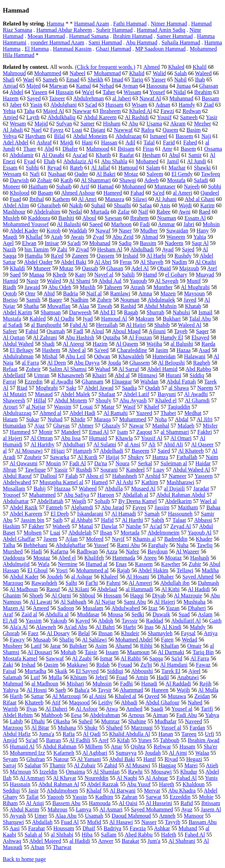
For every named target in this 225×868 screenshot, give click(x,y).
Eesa (76, 715)
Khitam (79, 677)
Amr (167, 149)
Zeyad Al (180, 526)
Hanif (150, 759)
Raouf (53, 589)
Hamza (160, 457)
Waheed (88, 489)
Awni (184, 212)
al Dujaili (174, 489)
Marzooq (13, 728)
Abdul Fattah (181, 382)
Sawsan (113, 218)
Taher (109, 92)
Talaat (179, 520)
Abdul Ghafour (162, 702)
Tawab (104, 306)
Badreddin (176, 539)
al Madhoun (45, 684)
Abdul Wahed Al (191, 470)
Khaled (176, 67)
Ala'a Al (19, 627)
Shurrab (156, 312)
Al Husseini (159, 803)
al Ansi (132, 444)
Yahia (200, 237)
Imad (117, 80)
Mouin (54, 463)
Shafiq (66, 640)
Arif (84, 186)
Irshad (28, 665)
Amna (145, 293)
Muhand (188, 828)
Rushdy (183, 256)
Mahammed (42, 495)
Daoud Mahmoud (131, 816)
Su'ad (32, 740)
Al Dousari (40, 652)
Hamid (10, 281)
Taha (29, 111)
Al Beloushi (171, 363)
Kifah (123, 740)
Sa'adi (74, 243)
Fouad (125, 665)
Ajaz (39, 426)
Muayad (205, 275)
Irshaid (130, 256)
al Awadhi (62, 382)
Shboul (87, 596)
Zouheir (33, 457)
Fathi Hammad (130, 24)
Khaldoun (193, 784)
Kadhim (104, 797)
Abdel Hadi (82, 413)
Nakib (76, 205)
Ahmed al (50, 413)
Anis (165, 205)
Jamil (173, 161)
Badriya (112, 828)
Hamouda (100, 803)
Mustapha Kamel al (61, 482)
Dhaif (89, 828)
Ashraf (44, 142)
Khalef (152, 407)
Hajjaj (113, 457)
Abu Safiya (76, 495)
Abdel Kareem (26, 514)
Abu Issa (71, 438)
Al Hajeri (165, 602)
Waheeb (61, 526)
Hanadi (149, 684)
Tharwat (62, 847)
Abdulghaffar (71, 545)
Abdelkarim (178, 501)
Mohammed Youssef (26, 224)
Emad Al (99, 432)
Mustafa (12, 319)
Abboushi (142, 671)
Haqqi (137, 596)
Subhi (32, 168)
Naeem (205, 388)
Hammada (124, 558)
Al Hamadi (124, 514)
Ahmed (151, 67)
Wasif (129, 407)
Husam (187, 747)
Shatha (31, 306)
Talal (149, 142)
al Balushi (182, 344)
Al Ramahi (116, 413)
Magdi (10, 237)
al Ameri (182, 193)
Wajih (183, 690)
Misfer (210, 426)
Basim (194, 130)
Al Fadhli (80, 740)
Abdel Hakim (153, 570)
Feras (126, 262)
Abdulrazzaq (17, 413)
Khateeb (34, 702)
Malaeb (186, 426)
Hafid (107, 520)
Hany (203, 231)
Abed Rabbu (138, 835)
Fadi (145, 224)
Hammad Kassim (72, 49)
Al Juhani (166, 199)
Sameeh (189, 117)
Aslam (205, 614)
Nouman (130, 300)
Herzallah (107, 325)
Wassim (63, 407)
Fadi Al (78, 463)
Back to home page (24, 859)
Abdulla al (57, 614)
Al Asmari (111, 809)
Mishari (75, 684)
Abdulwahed (126, 608)
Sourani (109, 470)
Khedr (60, 275)
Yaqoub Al (199, 533)
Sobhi (214, 186)
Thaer (30, 149)
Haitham (38, 186)
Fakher (36, 526)
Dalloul (49, 476)
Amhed (134, 709)
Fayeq (139, 507)
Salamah (12, 677)
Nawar (136, 426)
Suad (184, 614)
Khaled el (166, 400)
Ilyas (32, 709)
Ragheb (202, 363)
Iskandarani (90, 514)
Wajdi (185, 205)
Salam (153, 168)
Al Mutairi (15, 394)
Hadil (163, 677)
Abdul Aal (110, 281)
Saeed (96, 224)
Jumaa (184, 86)
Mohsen (33, 533)
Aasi (14, 828)
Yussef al (171, 728)
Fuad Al (70, 822)
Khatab (193, 306)
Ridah (103, 665)
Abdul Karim (24, 809)
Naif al (94, 293)
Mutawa (177, 696)
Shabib (162, 325)
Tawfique (35, 470)
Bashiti (66, 218)
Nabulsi (181, 312)
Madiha (210, 570)
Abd (49, 149)
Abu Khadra (182, 791)
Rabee (164, 212)
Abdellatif (14, 375)
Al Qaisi (128, 803)
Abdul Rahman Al (59, 784)
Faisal (9, 671)
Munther (163, 287)
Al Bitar (40, 728)
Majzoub (189, 268)
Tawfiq (205, 545)
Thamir (57, 765)
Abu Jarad (113, 507)
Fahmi (113, 583)
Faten (167, 640)
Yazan (172, 608)
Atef (212, 268)
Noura (122, 463)
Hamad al (97, 564)
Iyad (88, 319)
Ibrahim (203, 92)
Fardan (197, 728)
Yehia (9, 111)
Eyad (30, 161)
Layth (33, 117)
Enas (121, 564)
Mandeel (71, 432)
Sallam (109, 835)
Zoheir (33, 369)
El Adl (10, 621)
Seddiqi (11, 791)
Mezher (202, 124)
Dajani (98, 130)
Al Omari (181, 438)
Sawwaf (55, 658)
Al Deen (57, 363)
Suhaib (64, 186)
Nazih (9, 249)
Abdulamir (21, 155)
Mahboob (52, 715)
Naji (206, 136)
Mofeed (95, 539)
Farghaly (158, 545)
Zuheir (104, 300)
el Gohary (176, 275)
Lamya (84, 809)
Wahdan (149, 382)
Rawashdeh (44, 583)
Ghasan (115, 268)
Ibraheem (110, 111)
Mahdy (198, 627)
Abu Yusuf (139, 784)
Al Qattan (14, 338)
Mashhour (14, 212)
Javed (190, 300)
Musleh (11, 218)
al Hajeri (13, 438)
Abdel (16, 92)
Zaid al (29, 614)
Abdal (182, 419)
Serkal (145, 463)
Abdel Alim (16, 205)
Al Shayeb (151, 262)
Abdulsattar (16, 501)
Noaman (167, 218)
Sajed (188, 249)
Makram (145, 319)
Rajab (124, 570)
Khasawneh (71, 375)
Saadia (129, 388)
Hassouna (157, 86)
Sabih (158, 520)
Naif (143, 212)
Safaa (146, 205)
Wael (29, 80)
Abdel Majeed (45, 841)
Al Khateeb (191, 451)
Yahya (212, 715)
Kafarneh (64, 753)
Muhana (67, 728)
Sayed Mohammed (152, 809)
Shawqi (128, 180)
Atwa (112, 709)
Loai (77, 130)
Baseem (140, 451)
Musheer (13, 646)
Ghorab (11, 633)
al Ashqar (82, 577)
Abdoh (106, 621)
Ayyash (18, 816)
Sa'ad (91, 105)
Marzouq (13, 583)
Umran (42, 375)
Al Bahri (105, 627)
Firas (148, 149)
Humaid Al (22, 747)
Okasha (61, 721)
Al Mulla (208, 690)
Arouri (10, 407)
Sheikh (95, 80)
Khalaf (94, 791)
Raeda (208, 344)
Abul (174, 155)
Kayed (83, 621)
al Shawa (179, 388)
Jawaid (32, 287)
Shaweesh (14, 400)
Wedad (189, 640)
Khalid (137, 73)
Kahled (37, 319)
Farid (169, 142)
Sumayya (126, 753)
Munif (194, 281)
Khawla (124, 438)
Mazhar (177, 168)
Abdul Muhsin (160, 306)
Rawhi (135, 772)
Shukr (91, 728)
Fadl (78, 331)
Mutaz (66, 268)
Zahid (111, 765)
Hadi (37, 551)
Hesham (151, 155)
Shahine (137, 721)
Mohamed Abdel (134, 640)
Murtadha (35, 671)
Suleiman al (174, 463)
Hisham (112, 124)
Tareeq (189, 734)
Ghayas (61, 426)
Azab (57, 237)
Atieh (212, 765)
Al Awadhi (196, 394)
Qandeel (210, 193)
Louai (86, 407)
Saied (164, 451)
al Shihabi (62, 835)
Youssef (12, 495)
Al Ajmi (178, 753)
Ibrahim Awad (204, 740)
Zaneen (80, 256)
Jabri (189, 224)
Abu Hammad (141, 42)
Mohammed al (92, 570)
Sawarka (60, 457)
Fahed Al (195, 835)
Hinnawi (148, 375)
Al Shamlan (106, 772)
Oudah (153, 388)
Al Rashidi (137, 117)
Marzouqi (142, 728)
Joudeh (55, 577)
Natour (61, 759)
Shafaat (107, 394)
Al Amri (88, 199)
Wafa (43, 564)
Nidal (180, 92)
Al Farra (200, 658)
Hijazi (58, 451)
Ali (152, 444)
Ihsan (106, 533)
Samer (88, 124)
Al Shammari (96, 180)
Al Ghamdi (197, 400)
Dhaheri (197, 608)
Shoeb (36, 596)
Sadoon (66, 608)
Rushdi (84, 470)
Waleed (203, 73)
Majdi (67, 142)
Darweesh (80, 312)
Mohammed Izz (27, 753)
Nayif (118, 539)
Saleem (155, 174)
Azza (112, 551)
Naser (125, 231)
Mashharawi (180, 482)
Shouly (103, 400)
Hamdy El (172, 338)
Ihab (200, 80)
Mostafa (176, 180)
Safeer (10, 331)
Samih (33, 300)
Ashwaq (12, 841)
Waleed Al (190, 325)
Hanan (166, 734)
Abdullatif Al (186, 621)
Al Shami (80, 281)
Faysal (188, 633)
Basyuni (167, 394)
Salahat (33, 765)
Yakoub (59, 621)
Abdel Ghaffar (19, 539)
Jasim (162, 350)
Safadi (201, 180)
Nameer (178, 476)
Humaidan (14, 426)
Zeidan (202, 696)
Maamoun (138, 652)
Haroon (106, 495)
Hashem (51, 350)
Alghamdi (82, 507)
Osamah (56, 331)
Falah (72, 476)
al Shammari (175, 432)
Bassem (184, 136)
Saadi (157, 709)
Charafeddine (132, 350)
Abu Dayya (87, 363)
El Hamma (37, 49)
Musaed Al (143, 489)
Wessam (12, 174)
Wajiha (154, 344)
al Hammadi (140, 589)
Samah (152, 514)
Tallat (32, 797)
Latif (36, 646)
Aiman (160, 715)
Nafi (35, 174)
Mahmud (13, 684)
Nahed (195, 702)
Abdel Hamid (162, 369)
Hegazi (194, 759)
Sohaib (102, 501)
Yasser (159, 80)
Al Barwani (123, 791)
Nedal (75, 212)
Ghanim (12, 596)
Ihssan (105, 633)
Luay (159, 470)
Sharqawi (13, 822)
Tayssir (130, 621)
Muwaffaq (59, 306)
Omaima (75, 772)
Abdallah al (135, 495)
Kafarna (59, 551)
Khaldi (17, 268)
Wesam (18, 124)
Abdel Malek (75, 394)
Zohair (45, 180)
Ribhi (146, 646)
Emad (73, 80)
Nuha (183, 545)
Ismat (106, 658)
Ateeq (150, 558)
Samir (195, 155)
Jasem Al (211, 809)
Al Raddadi (178, 684)
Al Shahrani (182, 841)
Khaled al (125, 696)
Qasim (51, 665)
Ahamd (124, 646)
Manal (86, 526)
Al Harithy (42, 444)
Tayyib (173, 822)
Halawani (195, 356)
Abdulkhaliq (61, 117)
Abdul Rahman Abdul (181, 495)
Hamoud (128, 168)
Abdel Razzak (103, 784)
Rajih (206, 684)
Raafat (127, 155)
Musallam (14, 489)
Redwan (191, 111)
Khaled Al (141, 111)
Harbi (129, 627)
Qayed (152, 696)
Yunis (211, 778)
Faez (33, 633)
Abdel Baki (74, 262)
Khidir (78, 419)
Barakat (130, 841)
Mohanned (134, 186)
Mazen (168, 293)
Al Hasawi (121, 822)
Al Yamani (89, 759)
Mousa (115, 614)
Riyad (171, 759)
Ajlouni (157, 331)
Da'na (101, 463)
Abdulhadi (142, 249)
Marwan (58, 86)
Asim (101, 646)
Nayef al (104, 275)
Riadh (9, 287)
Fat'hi (92, 583)
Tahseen (113, 287)
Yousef (157, 92)
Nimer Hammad (169, 24)
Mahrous (57, 809)
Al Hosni (37, 690)
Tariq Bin (203, 652)
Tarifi (207, 709)
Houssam (64, 828)
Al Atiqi (35, 803)
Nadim (180, 262)
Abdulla (114, 489)
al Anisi (98, 696)
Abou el (95, 476)
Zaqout (144, 432)
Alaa (84, 306)
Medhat (193, 413)
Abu (133, 124)
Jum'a (154, 841)
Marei (191, 765)
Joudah (153, 753)
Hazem (11, 98)
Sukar (33, 419)
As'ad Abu (75, 627)
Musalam (93, 608)
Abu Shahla (114, 161)
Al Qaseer (202, 444)
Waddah (78, 231)
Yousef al (182, 709)
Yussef (101, 545)
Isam (122, 432)
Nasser (149, 822)
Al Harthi (132, 520)
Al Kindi (172, 627)
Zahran (129, 797)
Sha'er (211, 747)
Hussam (115, 105)
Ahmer (86, 426)
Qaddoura (14, 558)
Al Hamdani (174, 665)
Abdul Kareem (100, 117)
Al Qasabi (53, 155)
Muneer (42, 268)
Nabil (181, 80)
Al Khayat (65, 778)
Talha (9, 545)
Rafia (69, 734)
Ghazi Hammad (113, 49)
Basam (45, 193)
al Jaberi (122, 98)
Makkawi (77, 665)
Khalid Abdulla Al (129, 734)
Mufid (94, 822)
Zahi (62, 249)
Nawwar (82, 111)
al (5, 451)
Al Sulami (105, 444)
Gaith (216, 621)
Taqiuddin (179, 407)
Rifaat (10, 702)
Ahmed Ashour (78, 193)
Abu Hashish (80, 338)
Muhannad (181, 98)
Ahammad (132, 690)
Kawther (171, 564)
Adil (130, 142)
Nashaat (57, 174)
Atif (56, 702)
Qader (81, 174)
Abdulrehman (88, 98)
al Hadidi (80, 841)
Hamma (55, 24)
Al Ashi (124, 482)
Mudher (149, 231)
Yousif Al (151, 438)
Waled (54, 281)
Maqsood (79, 702)
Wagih (79, 501)
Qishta (138, 747)
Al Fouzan (140, 338)
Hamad (106, 186)
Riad (22, 388)
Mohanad (100, 243)
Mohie (206, 797)
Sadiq (125, 243)
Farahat (36, 828)
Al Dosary (58, 633)
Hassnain (20, 784)
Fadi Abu (186, 715)
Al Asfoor (87, 709)
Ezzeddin (180, 797)
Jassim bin (33, 520)
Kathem (61, 199)
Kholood (20, 193)
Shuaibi (122, 205)
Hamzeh (82, 451)
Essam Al (195, 218)
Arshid (153, 476)
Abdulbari (74, 444)
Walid (159, 73)
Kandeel (135, 470)
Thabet (168, 413)
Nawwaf (123, 130)
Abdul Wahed (18, 344)
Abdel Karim (17, 312)
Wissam (132, 92)
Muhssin (102, 684)
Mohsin (211, 224)
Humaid (98, 438)
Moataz (173, 558)
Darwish (19, 180)
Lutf (35, 677)
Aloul (97, 331)
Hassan (109, 142)
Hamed (100, 482)
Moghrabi (47, 388)
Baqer (56, 300)
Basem (188, 149)
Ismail (205, 312)
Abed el (67, 558)
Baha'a (82, 690)
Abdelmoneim (164, 533)
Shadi (48, 344)
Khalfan (170, 646)
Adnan (163, 105)
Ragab (131, 312)
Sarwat (153, 797)
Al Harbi (156, 256)
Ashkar (162, 828)
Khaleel (109, 577)
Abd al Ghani (199, 199)
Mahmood (98, 149)
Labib (16, 721)
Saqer (202, 331)
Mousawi (161, 772)
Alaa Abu (66, 816)
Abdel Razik (23, 507)
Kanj (81, 275)
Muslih (88, 287)
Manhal (161, 426)
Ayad (168, 249)
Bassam (210, 98)
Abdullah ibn (175, 583)
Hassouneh (180, 514)
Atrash (137, 287)
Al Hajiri (136, 325)
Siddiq (197, 375)
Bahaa (213, 507)
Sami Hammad (105, 42)
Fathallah (187, 457)
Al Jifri (205, 419)
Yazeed (144, 413)
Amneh (167, 816)
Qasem (170, 130)
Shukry (136, 457)
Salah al (33, 835)
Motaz (131, 174)
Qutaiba (112, 338)
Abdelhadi (112, 451)
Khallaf (34, 237)
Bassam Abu (203, 822)
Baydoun (158, 551)
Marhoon (121, 224)
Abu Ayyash (133, 400)
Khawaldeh (131, 356)
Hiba (87, 835)
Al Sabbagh (73, 602)
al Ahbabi (82, 520)
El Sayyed (87, 671)
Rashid (128, 306)
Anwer (106, 841)
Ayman (130, 86)
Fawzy (17, 640)
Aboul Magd (126, 331)
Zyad (98, 237)
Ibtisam (126, 149)
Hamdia (34, 256)
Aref (104, 740)
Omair (194, 646)
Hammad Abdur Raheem (64, 30)
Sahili (128, 275)
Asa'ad (80, 155)
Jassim (162, 507)
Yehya (10, 136)
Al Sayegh (166, 281)
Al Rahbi (131, 658)
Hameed (113, 193)
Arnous (136, 715)
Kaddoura (39, 218)
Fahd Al (79, 325)
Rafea (148, 130)
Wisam (140, 105)
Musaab (42, 640)
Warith (10, 709)
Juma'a (47, 734)
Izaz (153, 608)
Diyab (159, 596)
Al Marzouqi (66, 696)
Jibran (10, 470)
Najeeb (192, 186)
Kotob (53, 231)
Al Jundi (197, 161)
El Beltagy (22, 350)
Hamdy (187, 105)
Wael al (208, 501)
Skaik (61, 671)
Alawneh (46, 627)
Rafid (187, 803)
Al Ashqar (157, 778)
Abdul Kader (24, 577)
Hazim (100, 344)
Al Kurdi (87, 457)
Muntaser (165, 186)
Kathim (150, 482)
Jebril (102, 677)
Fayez (57, 130)
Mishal (50, 356)
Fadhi (126, 684)
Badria (70, 293)
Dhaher (166, 577)
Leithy (106, 702)
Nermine (68, 564)
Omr (30, 293)
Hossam (112, 596)
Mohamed (147, 161)
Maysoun (195, 293)
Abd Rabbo (198, 369)
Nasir (33, 281)
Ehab (49, 161)
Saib (58, 520)
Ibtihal (37, 199)
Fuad (15, 199)
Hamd (150, 275)
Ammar (166, 224)
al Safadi (13, 325)
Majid (41, 124)
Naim (212, 457)
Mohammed (48, 73)
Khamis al (144, 539)
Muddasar (88, 614)
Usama (154, 124)
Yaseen (39, 92)
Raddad (155, 621)
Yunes (145, 740)
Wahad (103, 369)
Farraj (9, 382)
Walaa (202, 753)
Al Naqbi (127, 778)
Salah (181, 73)
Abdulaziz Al (78, 161)
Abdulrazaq (128, 136)
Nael (36, 130)
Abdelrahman (105, 715)
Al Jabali (13, 130)
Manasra (114, 199)
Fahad (137, 193)
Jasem (50, 539)
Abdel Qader (38, 262)
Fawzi (167, 111)
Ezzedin (34, 382)
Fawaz (203, 665)
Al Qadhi (64, 319)
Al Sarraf (129, 369)
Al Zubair (85, 765)
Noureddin (96, 778)
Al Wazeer (187, 551)
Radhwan (87, 551)
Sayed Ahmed (198, 577)
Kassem (144, 564)
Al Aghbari (95, 753)
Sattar (37, 696)
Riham (10, 803)
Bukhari (172, 319)
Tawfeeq (211, 174)
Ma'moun (20, 772)
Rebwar (162, 747)
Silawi (140, 199)
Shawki (202, 168)
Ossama (213, 149)
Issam (112, 652)
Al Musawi (138, 765)
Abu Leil (76, 356)
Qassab (90, 268)
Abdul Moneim (90, 136)
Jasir (33, 791)
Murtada (100, 212)
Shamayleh (160, 633)
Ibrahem (139, 218)
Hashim (12, 526)
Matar (108, 407)
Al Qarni (61, 596)
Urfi (209, 734)
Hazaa (183, 350)
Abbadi (129, 702)
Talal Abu (200, 319)
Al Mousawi (29, 451)
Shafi (9, 80)
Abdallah (42, 822)
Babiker (78, 646)
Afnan (37, 847)
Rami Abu (128, 545)
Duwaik (161, 614)
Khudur (189, 772)
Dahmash (208, 583)
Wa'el (88, 92)
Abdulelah (80, 533)
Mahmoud (14, 73)
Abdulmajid (16, 564)
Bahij (40, 489)
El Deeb (60, 514)
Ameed (41, 608)
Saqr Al (200, 243)
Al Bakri (106, 174)
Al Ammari (32, 778)
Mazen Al (14, 608)
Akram (178, 124)
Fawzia (138, 828)
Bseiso (10, 300)
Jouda (114, 363)
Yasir (212, 117)
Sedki (138, 614)
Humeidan (164, 356)
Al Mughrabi (195, 287)
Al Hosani (137, 577)
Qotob (10, 293)
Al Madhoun (24, 589)
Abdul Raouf (17, 476)
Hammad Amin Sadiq (161, 30)
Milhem (94, 747)
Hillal (40, 400)
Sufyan (64, 124)
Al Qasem (127, 344)
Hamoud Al (114, 319)
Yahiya (11, 690)
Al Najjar (105, 602)
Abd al (122, 375)
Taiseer (57, 98)
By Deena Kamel (138, 501)
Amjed (10, 117)
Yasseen (204, 476)
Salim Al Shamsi (68, 369)
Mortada (130, 533)
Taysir (105, 690)
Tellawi (185, 570)
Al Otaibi (205, 262)
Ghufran (36, 759)
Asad (205, 350)
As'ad (156, 526)
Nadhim (80, 300)
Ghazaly (111, 426)
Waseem (176, 237)
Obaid (164, 268)
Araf (8, 614)
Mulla (55, 677)
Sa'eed (101, 350)
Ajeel (194, 671)
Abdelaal (107, 589)
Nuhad (55, 419)
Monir (46, 432)
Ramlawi (120, 293)
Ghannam (93, 382)
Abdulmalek (161, 300)
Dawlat (109, 526)
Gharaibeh (49, 205)
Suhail (98, 205)
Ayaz (187, 809)
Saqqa (156, 658)
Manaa (37, 275)
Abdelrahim (47, 212)
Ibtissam (211, 803)
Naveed (193, 721)
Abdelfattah (50, 501)
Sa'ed (158, 193)
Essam (10, 168)
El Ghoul (37, 570)
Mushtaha (194, 602)
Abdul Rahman (60, 747)
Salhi (71, 583)
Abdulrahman (18, 356)
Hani (87, 142)
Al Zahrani (45, 338)
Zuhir (195, 564)
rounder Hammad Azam (58, 42)
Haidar (203, 463)
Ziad (208, 105)
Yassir (61, 470)
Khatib (103, 155)
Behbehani (35, 545)
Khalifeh (94, 558)
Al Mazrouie (188, 596)
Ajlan (72, 539)
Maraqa (102, 419)
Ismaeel (159, 136)
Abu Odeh (60, 287)
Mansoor (194, 816)
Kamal (84, 86)
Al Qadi (92, 734)
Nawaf (103, 231)
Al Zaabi (82, 658)
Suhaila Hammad (181, 42)
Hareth (167, 784)
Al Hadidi (199, 589)
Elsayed (200, 338)
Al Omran (42, 438)
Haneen (160, 690)
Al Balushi (69, 224)
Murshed (13, 551)
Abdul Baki (122, 759)
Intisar (52, 243)
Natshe (133, 526)
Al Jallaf (100, 168)
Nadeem (174, 243)
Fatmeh (55, 507)
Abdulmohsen (62, 791)
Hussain (65, 92)
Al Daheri (56, 709)
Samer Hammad (175, 36)
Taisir (91, 652)
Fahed (190, 142)
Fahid (32, 331)
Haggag (167, 765)
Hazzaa (62, 489)
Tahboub (170, 740)
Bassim (148, 243)
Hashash (199, 558)
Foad (122, 677)
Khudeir (130, 633)
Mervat (152, 791)
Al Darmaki (171, 652)
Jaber (16, 105)
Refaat (10, 369)
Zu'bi (146, 665)
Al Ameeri (140, 583)
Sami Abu (135, 602)
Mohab (68, 652)
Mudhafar (165, 721)
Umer (41, 816)
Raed (205, 212)
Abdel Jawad (99, 388)
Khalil (199, 67)
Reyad (54, 168)
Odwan (102, 356)
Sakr (71, 388)
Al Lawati (41, 602)
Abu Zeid (123, 237)
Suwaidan (177, 231)
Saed (15, 275)
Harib (16, 696)
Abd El (108, 312)
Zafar (124, 212)
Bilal (60, 136)
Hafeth (169, 835)
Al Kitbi (170, 589)
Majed (34, 86)
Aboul (89, 218)
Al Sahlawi (94, 640)
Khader (204, 539)
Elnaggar (122, 382)
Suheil (85, 721)
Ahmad (150, 237)
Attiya (211, 633)
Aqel (8, 243)
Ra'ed (57, 256)
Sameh (50, 80)
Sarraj (9, 765)
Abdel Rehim (18, 715)
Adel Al (140, 268)
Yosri (62, 570)
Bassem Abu (66, 803)
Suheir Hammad (114, 30)
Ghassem (140, 363)
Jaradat (201, 489)
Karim (207, 205)
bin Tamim (37, 249)
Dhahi (38, 721)
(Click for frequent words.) (105, 67)
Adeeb (151, 180)
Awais (77, 237)
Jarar (55, 646)
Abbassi (203, 520)
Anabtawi (188, 677)
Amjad (10, 86)
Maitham (188, 507)
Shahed (114, 728)
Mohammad (107, 73)
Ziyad (82, 249)
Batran (54, 740)
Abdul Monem (71, 400)
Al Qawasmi (23, 463)
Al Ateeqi (73, 344)
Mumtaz (110, 721)
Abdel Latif (136, 394)
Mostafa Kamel (20, 658)
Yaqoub (138, 281)
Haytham (35, 136)
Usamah (94, 816)
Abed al (77, 350)
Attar (117, 747)
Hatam (10, 419)
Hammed (20, 432)
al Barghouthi (46, 325)
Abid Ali (173, 444)
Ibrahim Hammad (133, 36)
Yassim (34, 621)
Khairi (99, 375)
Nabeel (77, 73)
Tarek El (171, 671)
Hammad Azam (92, 24)
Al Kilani (79, 589)
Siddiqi (115, 671)
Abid (49, 293)
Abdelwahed (17, 482)
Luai (55, 533)
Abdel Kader (24, 231)
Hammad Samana (89, 36)
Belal (84, 633)
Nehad (107, 86)
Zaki (8, 665)
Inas (149, 627)
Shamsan (51, 312)
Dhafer (70, 149)
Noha (161, 419)
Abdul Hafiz (17, 734)
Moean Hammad (46, 36)
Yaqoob (55, 797)
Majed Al (53, 111)
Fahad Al (187, 778)
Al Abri (103, 262)
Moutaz (42, 558)
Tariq (137, 80)
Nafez (132, 551)
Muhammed (133, 419)
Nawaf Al (150, 98)
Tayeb (181, 331)
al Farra (30, 363)
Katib (67, 180)
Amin (142, 677)
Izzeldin (49, 772)
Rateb (76, 168)
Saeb (61, 690)
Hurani (173, 375)
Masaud (44, 394)
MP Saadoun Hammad (160, 49)
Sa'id (177, 658)
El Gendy (182, 174)
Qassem (106, 256)
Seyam (10, 759)
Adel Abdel (16, 142)
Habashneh (125, 476)
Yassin (79, 797)
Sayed (34, 98)
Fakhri (205, 432)
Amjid (10, 740)
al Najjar (36, 407)
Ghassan (209, 86)
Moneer (12, 186)
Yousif (164, 117)
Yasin (36, 105)
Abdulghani (64, 105)
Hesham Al (110, 249)
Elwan (29, 243)
